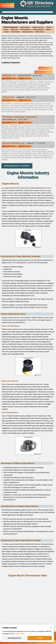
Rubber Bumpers (25, 27)
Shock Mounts (16, 32)
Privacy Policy (19, 634)
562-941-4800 (23, 119)
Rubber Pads (14, 30)
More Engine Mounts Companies (17, 166)
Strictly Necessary (14, 638)
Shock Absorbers (25, 30)
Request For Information (44, 72)
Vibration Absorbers (38, 27)
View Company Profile (10, 78)
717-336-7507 (41, 143)
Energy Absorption (28, 32)
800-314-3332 (31, 97)
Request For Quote (7, 5)
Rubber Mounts (40, 32)
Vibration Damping (38, 30)
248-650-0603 (37, 75)
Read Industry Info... (14, 58)
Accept (40, 638)
